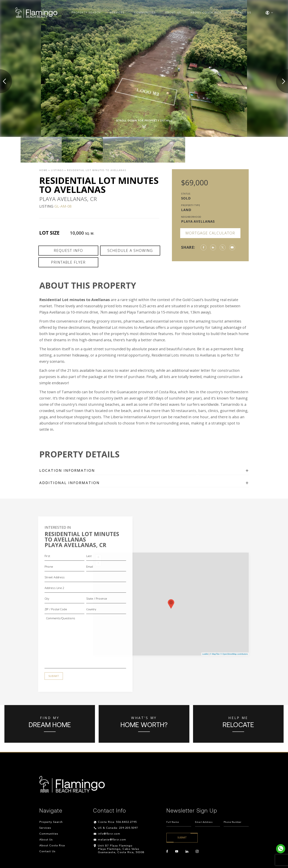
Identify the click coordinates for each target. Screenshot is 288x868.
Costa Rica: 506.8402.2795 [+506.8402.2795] (117, 822)
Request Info (68, 250)
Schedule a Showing (130, 250)
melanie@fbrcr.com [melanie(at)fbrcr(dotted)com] (112, 840)
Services (117, 13)
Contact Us (241, 13)
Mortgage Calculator (210, 233)
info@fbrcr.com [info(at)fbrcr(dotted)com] (109, 834)
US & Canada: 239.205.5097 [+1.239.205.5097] (118, 828)
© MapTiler (215, 654)
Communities (145, 13)
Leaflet (205, 654)
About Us (173, 13)
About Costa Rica (206, 13)
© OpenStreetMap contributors (234, 654)
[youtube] (177, 851)
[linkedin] (187, 851)
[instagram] (197, 851)
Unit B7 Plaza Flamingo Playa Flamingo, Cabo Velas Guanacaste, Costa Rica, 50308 (121, 849)
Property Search (86, 13)
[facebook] (167, 851)
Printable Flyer (68, 262)
